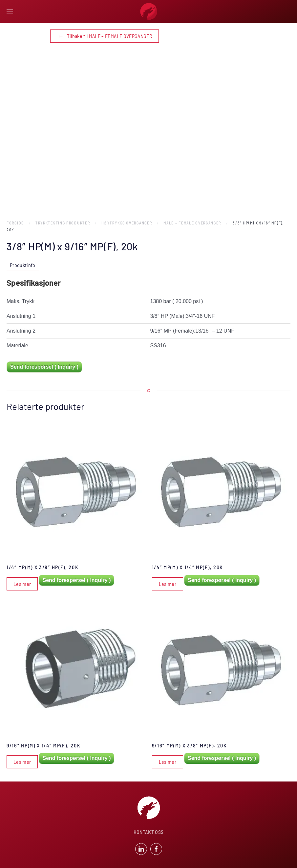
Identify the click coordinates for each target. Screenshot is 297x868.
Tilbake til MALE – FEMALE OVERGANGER (105, 36)
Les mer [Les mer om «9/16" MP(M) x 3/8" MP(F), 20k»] (168, 762)
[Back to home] (149, 11)
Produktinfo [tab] (23, 265)
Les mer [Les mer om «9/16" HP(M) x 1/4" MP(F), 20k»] (22, 762)
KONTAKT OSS (149, 833)
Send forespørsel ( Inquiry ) (44, 367)
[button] (10, 11)
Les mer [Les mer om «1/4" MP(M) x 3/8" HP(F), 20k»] (22, 584)
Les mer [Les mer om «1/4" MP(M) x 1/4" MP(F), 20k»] (168, 584)
